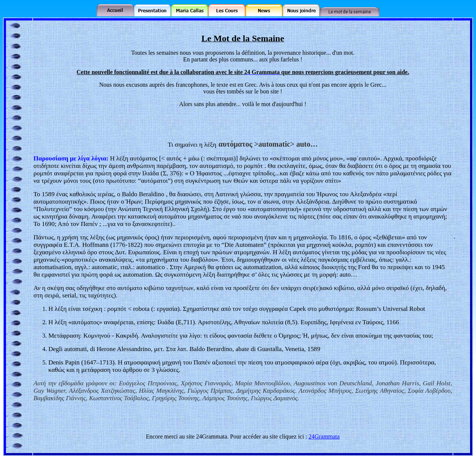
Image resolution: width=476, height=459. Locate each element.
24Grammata (324, 436)
